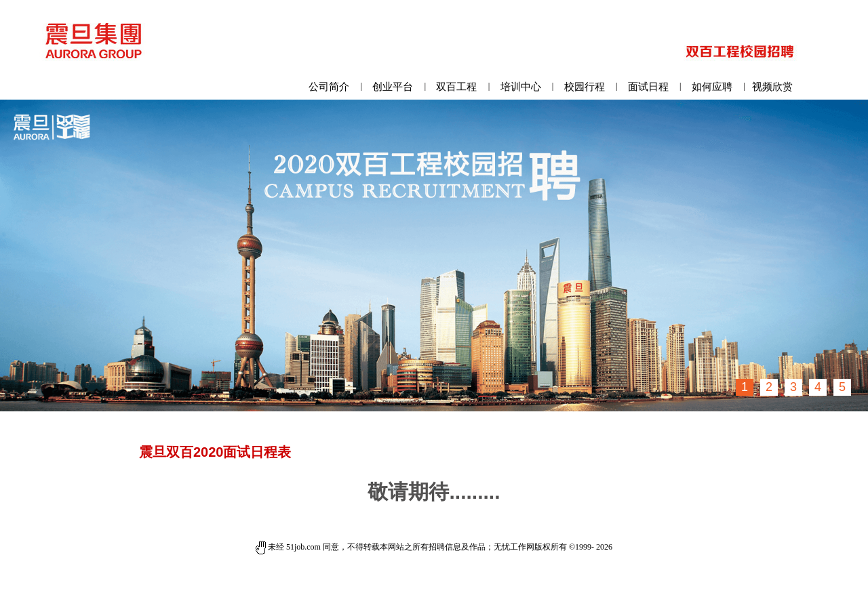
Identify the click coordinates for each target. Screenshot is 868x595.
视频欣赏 (772, 86)
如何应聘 (712, 86)
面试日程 (648, 86)
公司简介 (329, 86)
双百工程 (456, 86)
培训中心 (521, 86)
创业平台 (393, 86)
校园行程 (585, 86)
